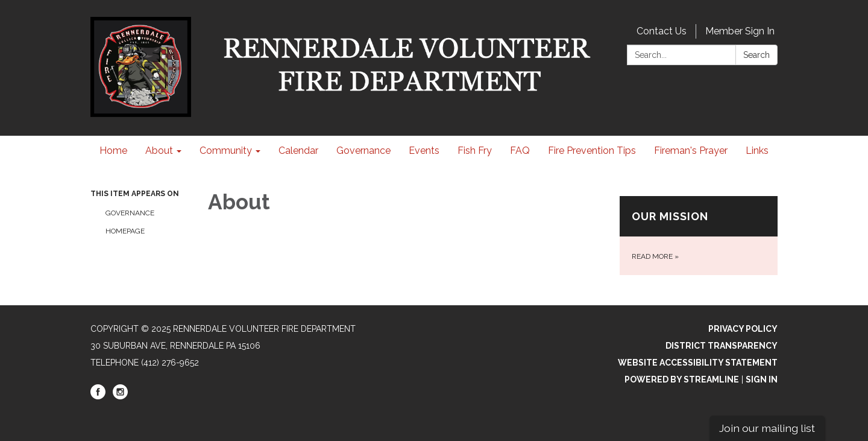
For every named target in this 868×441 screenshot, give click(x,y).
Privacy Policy (743, 329)
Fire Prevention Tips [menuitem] (592, 151)
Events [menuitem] (424, 151)
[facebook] (98, 396)
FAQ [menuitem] (520, 151)
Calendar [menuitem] (298, 151)
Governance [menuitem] (363, 151)
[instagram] (120, 396)
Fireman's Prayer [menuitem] (691, 151)
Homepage (125, 231)
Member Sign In (740, 31)
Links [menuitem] (757, 151)
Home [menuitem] (113, 151)
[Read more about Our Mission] (699, 236)
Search (756, 55)
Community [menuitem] (226, 151)
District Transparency (722, 346)
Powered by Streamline (682, 379)
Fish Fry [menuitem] (475, 151)
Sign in (762, 379)
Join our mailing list (767, 428)
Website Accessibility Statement (698, 363)
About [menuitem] (159, 151)
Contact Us (662, 31)
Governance (130, 213)
